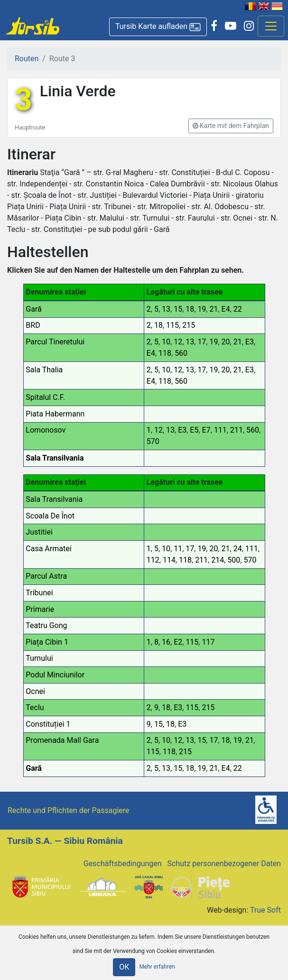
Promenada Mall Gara (62, 740)
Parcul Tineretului (55, 342)
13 (166, 309)
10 (166, 342)
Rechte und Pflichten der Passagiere (69, 810)
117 (208, 642)
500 (234, 560)
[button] (158, 27)
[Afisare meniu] (271, 26)
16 (166, 642)
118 (165, 353)
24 (238, 549)
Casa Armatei (48, 549)
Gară (33, 309)
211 (237, 430)
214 (218, 560)
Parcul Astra (46, 576)
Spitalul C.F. (45, 397)
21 (214, 309)
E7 (206, 430)
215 (189, 325)
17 (202, 342)
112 (153, 560)
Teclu (35, 707)
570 (153, 441)
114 (169, 560)
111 (220, 430)
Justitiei (39, 532)
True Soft (265, 910)
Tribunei (39, 593)
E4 (226, 309)
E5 (194, 430)
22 (238, 309)
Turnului (39, 658)
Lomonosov (46, 430)
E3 (250, 342)
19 (202, 309)
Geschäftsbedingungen (123, 864)
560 (181, 353)
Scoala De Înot (50, 516)
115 (172, 325)
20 (226, 342)
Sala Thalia (44, 370)
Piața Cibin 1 (47, 642)
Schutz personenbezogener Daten (224, 864)
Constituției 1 (48, 724)
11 (178, 549)
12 (178, 342)
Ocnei (35, 691)
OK (124, 967)
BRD (33, 325)
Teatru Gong (46, 625)
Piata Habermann (55, 414)
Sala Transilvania (55, 458)
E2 (178, 642)
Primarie (40, 609)
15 (178, 309)
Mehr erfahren (157, 967)
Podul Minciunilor (55, 675)
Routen (27, 59)
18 (190, 309)
